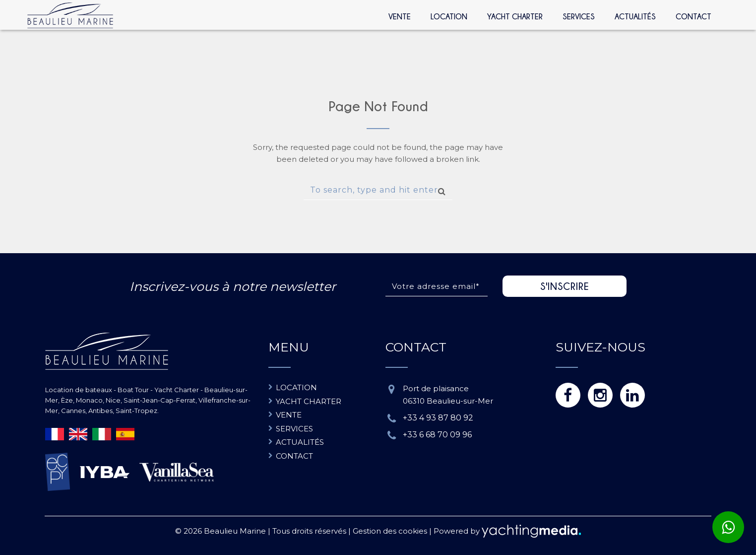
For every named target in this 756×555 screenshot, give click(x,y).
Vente (400, 16)
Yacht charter (309, 401)
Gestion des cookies (390, 531)
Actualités (635, 16)
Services (579, 16)
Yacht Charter (515, 16)
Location (449, 16)
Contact (693, 16)
